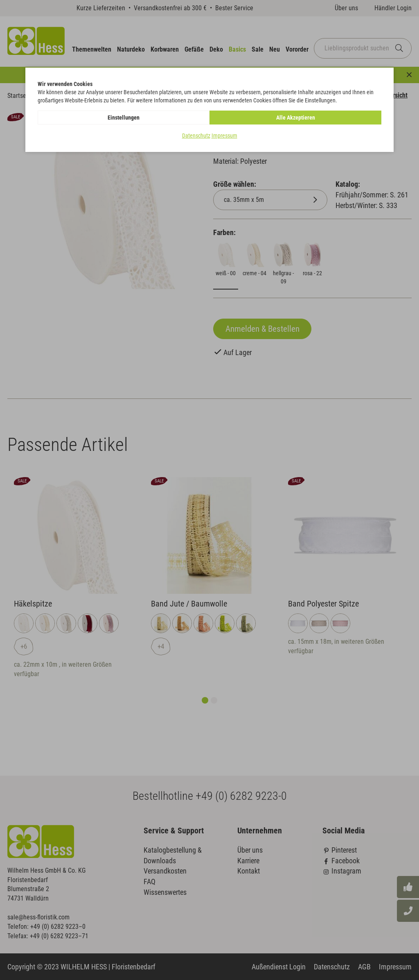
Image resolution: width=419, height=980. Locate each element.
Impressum (224, 136)
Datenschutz (196, 136)
